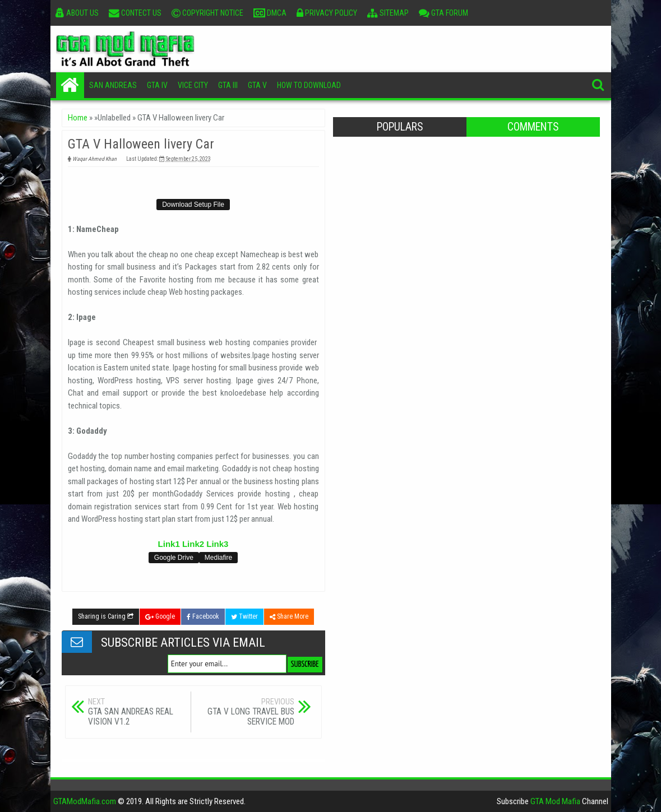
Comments (533, 127)
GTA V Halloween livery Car (141, 144)
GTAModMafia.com (85, 801)
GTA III (228, 85)
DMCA (270, 13)
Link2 (193, 544)
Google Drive (174, 558)
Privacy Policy (327, 13)
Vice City (193, 85)
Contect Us (135, 13)
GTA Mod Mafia (555, 801)
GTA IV (157, 85)
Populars (400, 127)
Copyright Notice (207, 13)
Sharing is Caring (106, 616)
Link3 (217, 544)
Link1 (169, 544)
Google (160, 616)
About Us (77, 13)
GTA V (257, 85)
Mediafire (218, 558)
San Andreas (113, 85)
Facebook (203, 616)
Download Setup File (193, 205)
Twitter (244, 616)
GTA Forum (443, 13)
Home (70, 85)
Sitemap (388, 13)
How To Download (309, 85)
